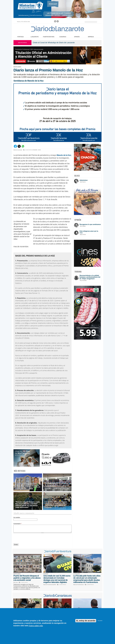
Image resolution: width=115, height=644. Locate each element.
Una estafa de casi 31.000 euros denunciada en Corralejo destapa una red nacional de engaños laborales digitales (57, 579)
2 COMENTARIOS (62, 585)
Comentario (17, 524)
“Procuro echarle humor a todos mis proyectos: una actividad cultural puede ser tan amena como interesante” (28, 505)
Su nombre (17, 517)
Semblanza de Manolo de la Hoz (28, 81)
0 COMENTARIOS (28, 150)
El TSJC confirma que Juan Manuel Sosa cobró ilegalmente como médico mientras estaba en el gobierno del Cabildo (28, 486)
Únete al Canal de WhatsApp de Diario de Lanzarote (54, 43)
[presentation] (27, 539)
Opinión (77, 37)
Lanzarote (35, 37)
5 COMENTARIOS (24, 582)
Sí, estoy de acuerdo (86, 621)
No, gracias (100, 621)
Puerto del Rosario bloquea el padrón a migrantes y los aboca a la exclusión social (27, 578)
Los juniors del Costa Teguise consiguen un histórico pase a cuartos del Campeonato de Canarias (56, 505)
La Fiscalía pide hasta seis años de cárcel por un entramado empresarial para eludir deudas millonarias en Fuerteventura (87, 579)
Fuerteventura (49, 37)
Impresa (91, 37)
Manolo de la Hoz (64, 155)
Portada (21, 37)
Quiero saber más (36, 626)
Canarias (63, 37)
